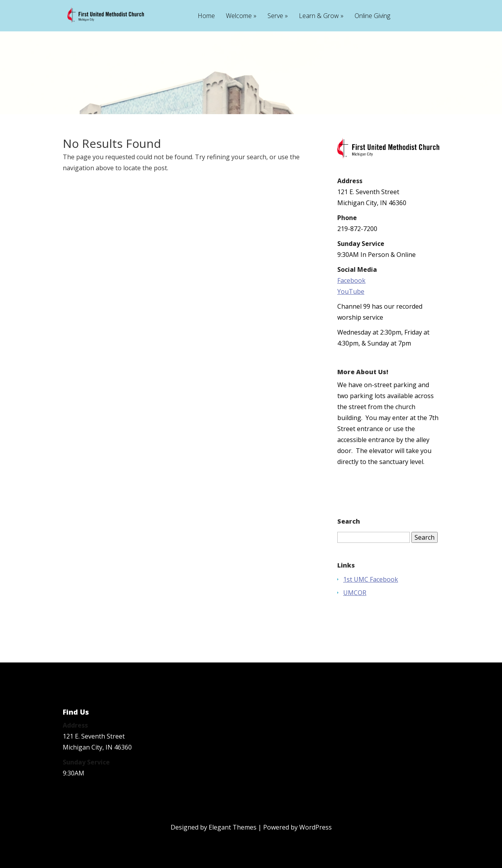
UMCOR (355, 593)
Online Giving (372, 16)
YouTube (351, 291)
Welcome (239, 16)
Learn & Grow (319, 16)
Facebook (351, 280)
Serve (275, 16)
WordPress (316, 827)
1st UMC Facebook (371, 579)
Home (206, 16)
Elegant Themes (233, 827)
